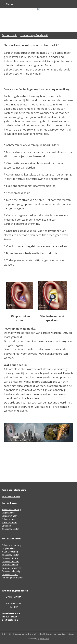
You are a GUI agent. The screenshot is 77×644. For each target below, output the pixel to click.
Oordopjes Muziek (10, 561)
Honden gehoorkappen (12, 578)
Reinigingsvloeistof (10, 529)
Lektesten (7, 526)
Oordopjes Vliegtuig (11, 571)
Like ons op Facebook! (34, 35)
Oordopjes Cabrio (10, 574)
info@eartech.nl (10, 620)
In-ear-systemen (9, 522)
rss (55, 634)
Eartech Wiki (9, 35)
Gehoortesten (8, 519)
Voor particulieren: (11, 539)
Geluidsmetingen (9, 516)
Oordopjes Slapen (10, 565)
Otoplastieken (8, 513)
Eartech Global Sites (11, 496)
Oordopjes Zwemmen (12, 568)
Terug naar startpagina (14, 490)
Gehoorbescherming (11, 509)
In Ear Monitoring (10, 552)
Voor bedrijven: (9, 503)
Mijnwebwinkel (43, 639)
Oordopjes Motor (10, 558)
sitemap (49, 634)
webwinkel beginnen (66, 634)
